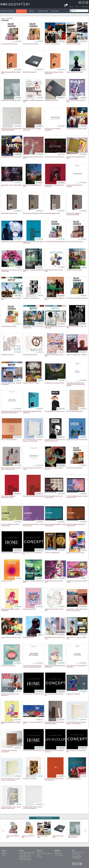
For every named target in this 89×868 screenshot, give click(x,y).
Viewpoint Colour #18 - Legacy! (74, 270)
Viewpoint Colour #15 (7, 581)
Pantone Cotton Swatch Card (26, 854)
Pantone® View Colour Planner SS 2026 (11, 638)
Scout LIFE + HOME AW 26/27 (52, 553)
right (86, 831)
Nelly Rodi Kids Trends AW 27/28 (9, 214)
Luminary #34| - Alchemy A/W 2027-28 (54, 157)
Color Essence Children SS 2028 (9, 44)
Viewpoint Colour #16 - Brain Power (75, 553)
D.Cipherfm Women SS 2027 (30, 355)
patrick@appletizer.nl (77, 857)
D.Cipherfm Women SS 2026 (8, 666)
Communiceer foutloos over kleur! (28, 852)
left (4, 831)
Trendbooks (10, 19)
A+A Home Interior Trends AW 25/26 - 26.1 (34, 751)
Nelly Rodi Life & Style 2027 (51, 100)
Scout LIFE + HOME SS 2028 (73, 44)
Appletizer (4, 852)
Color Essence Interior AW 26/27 (74, 468)
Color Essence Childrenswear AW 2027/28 (55, 242)
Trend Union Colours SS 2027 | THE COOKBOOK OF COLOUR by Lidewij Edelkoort (75, 384)
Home (3, 19)
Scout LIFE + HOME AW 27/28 (52, 44)
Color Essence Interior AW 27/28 (74, 242)
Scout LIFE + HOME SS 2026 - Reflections (77, 355)
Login (3, 855)
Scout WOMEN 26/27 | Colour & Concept (55, 411)
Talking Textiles (58, 854)
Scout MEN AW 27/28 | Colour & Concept (11, 157)
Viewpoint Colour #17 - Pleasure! (31, 383)
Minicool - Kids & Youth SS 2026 (9, 440)
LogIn (77, 7)
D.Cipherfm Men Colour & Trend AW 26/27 (77, 440)
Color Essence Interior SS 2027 (9, 327)
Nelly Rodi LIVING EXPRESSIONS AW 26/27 (34, 496)
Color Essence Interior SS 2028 (31, 44)
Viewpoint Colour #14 (28, 638)
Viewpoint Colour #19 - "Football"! (75, 72)
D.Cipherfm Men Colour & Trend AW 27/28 (12, 242)
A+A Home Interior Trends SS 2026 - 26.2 (33, 694)
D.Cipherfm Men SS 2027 (7, 355)
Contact (4, 854)
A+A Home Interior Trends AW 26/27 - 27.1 (12, 553)
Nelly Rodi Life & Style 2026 (73, 694)
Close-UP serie (58, 852)
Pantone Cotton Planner (25, 858)
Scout (38, 855)
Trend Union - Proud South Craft (31, 298)
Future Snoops (40, 852)
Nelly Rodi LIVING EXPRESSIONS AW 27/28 (34, 214)
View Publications (59, 855)
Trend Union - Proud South (30, 779)
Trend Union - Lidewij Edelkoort (45, 854)
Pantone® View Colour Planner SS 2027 (54, 383)
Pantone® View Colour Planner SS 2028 (11, 100)
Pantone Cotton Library (25, 855)
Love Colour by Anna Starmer (74, 779)
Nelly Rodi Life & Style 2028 (30, 72)
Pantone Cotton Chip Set (25, 857)
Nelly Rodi (39, 857)
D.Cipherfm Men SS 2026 (29, 609)
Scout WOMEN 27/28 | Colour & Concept (76, 129)
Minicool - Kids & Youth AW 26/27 (75, 411)
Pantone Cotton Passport (25, 860)
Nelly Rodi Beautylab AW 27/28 (52, 214)
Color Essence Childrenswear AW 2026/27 (77, 298)
